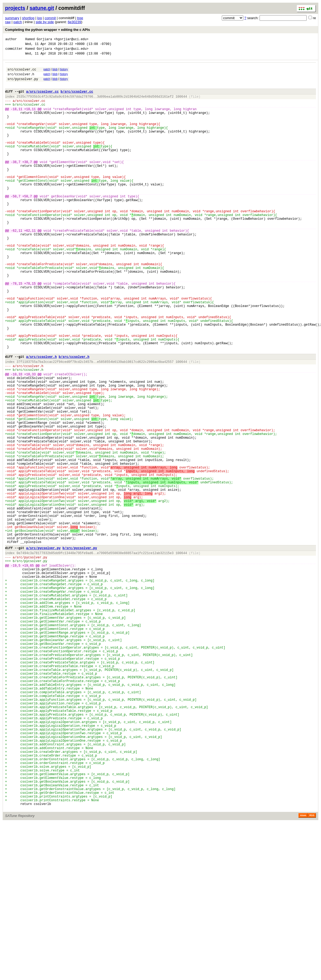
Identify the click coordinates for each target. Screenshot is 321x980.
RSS (312, 973)
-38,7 (16, 183)
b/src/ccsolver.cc (77, 99)
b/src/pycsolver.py (80, 650)
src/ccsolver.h (21, 79)
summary (12, 18)
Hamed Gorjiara (39, 40)
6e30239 (75, 22)
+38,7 (27, 183)
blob (55, 72)
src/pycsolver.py (23, 84)
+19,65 (28, 671)
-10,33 (17, 440)
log (39, 18)
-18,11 (17, 119)
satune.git (42, 8)
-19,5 (16, 671)
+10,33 (30, 440)
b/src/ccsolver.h (74, 419)
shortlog (28, 18)
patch (18, 22)
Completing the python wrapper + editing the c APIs (47, 30)
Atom (303, 973)
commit (50, 18)
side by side (45, 22)
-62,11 (17, 266)
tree (80, 18)
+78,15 (30, 331)
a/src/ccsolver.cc (42, 99)
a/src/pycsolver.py (43, 650)
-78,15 (17, 331)
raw (8, 22)
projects (15, 8)
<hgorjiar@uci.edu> (71, 40)
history (64, 72)
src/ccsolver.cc (22, 73)
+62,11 (30, 266)
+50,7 (27, 225)
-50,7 (16, 225)
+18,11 (30, 119)
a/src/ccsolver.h (41, 419)
